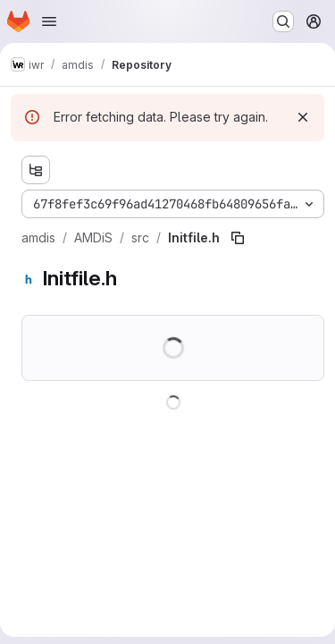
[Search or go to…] (283, 21)
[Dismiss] (303, 117)
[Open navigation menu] (49, 21)
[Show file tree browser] (36, 170)
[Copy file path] (238, 238)
